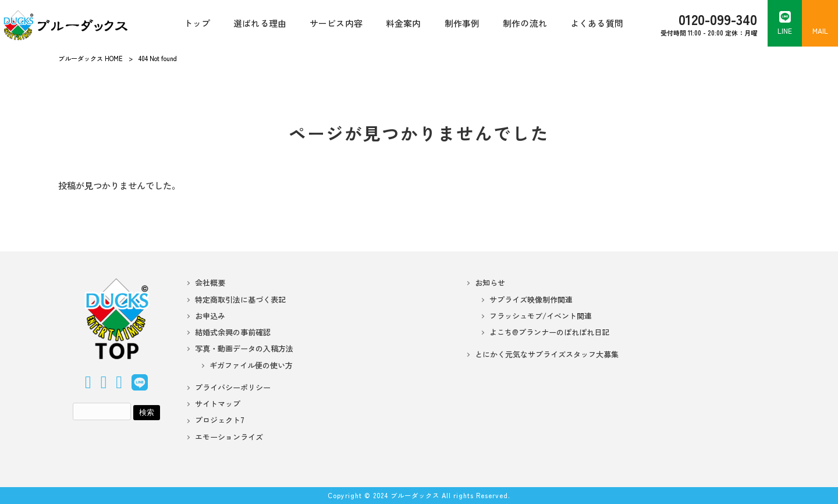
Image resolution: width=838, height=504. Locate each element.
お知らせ (490, 283)
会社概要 (210, 283)
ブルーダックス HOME (90, 58)
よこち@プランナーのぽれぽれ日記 (549, 332)
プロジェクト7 (220, 420)
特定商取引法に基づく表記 (240, 300)
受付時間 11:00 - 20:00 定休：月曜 (709, 23)
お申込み (210, 316)
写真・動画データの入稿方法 (244, 349)
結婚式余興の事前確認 (233, 332)
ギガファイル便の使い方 (251, 365)
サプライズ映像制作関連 (531, 300)
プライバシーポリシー (233, 388)
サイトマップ (218, 404)
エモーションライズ (229, 437)
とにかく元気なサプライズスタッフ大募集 (547, 354)
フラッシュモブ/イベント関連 (541, 316)
